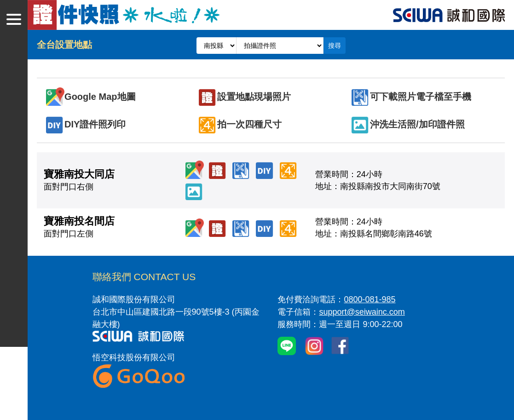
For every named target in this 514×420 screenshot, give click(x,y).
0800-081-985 (370, 299)
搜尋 (335, 46)
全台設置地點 (64, 45)
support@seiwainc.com (362, 312)
